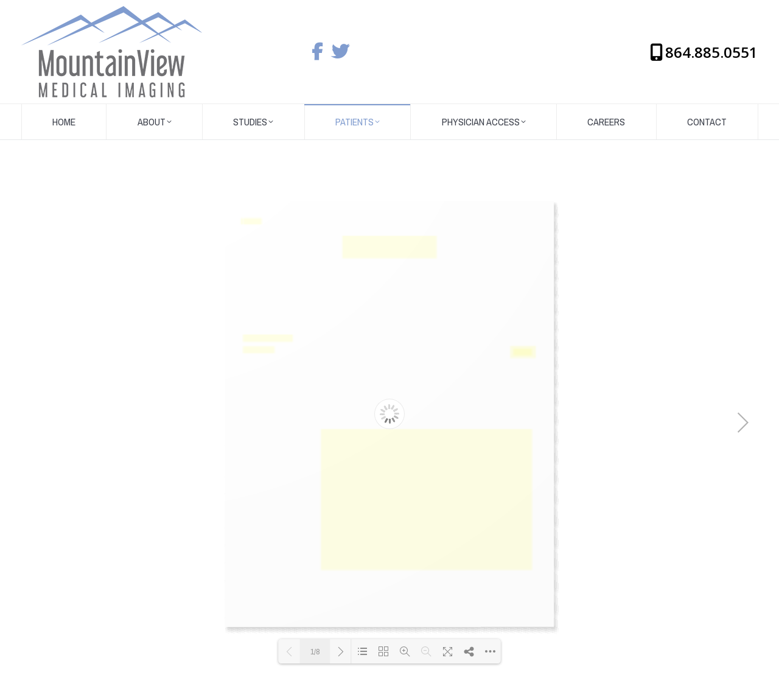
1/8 (315, 652)
